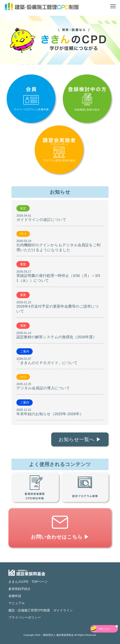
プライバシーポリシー (25, 617)
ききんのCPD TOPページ (28, 582)
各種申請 (15, 596)
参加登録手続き (20, 589)
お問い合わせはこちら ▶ (60, 537)
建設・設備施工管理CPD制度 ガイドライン (41, 610)
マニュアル (17, 603)
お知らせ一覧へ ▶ (80, 439)
